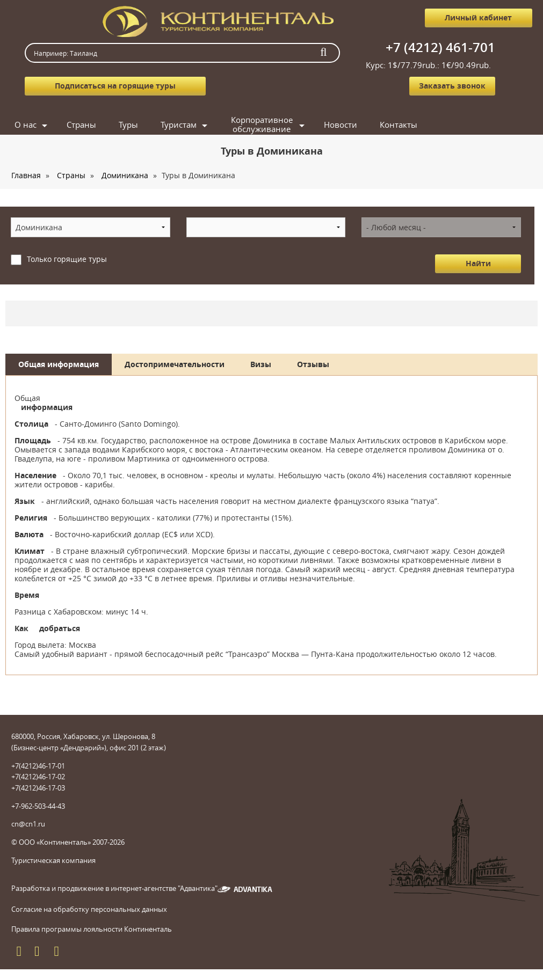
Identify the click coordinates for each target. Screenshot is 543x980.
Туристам (179, 125)
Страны (81, 125)
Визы (261, 364)
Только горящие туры (67, 259)
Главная (26, 175)
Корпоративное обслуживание (262, 125)
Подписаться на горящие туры (115, 86)
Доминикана (125, 175)
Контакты (399, 125)
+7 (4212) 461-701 (440, 47)
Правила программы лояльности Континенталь (92, 929)
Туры (128, 125)
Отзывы (313, 364)
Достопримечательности (175, 364)
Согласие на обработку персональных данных (89, 909)
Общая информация (59, 364)
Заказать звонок (452, 86)
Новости (341, 125)
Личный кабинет (478, 17)
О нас (26, 125)
